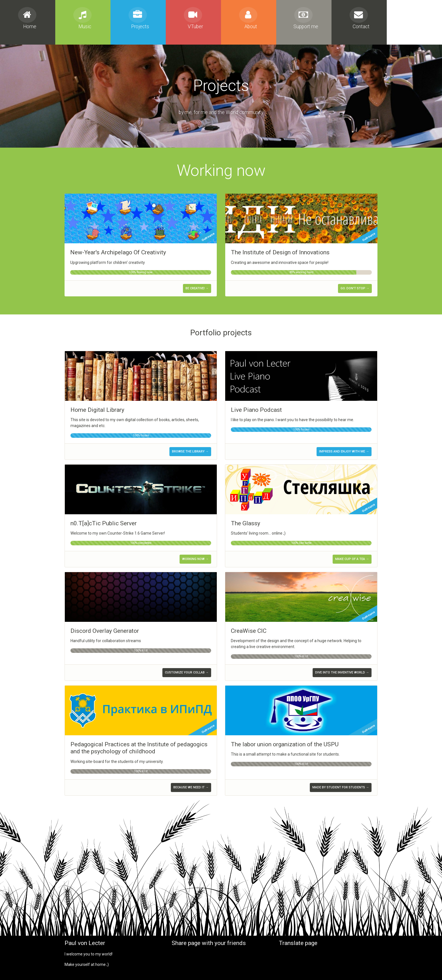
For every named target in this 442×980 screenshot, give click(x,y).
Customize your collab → (187, 672)
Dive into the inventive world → (342, 672)
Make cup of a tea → (352, 559)
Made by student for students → (341, 787)
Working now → (195, 559)
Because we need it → (191, 787)
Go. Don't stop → (355, 288)
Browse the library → (190, 451)
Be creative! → (197, 288)
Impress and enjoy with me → (344, 451)
